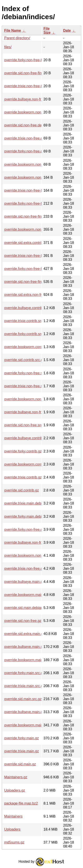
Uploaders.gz (15, 790)
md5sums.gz (14, 842)
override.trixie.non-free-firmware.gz (32, 256)
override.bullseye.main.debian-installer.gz (37, 582)
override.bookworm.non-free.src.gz (32, 399)
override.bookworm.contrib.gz (27, 464)
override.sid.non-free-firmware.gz (30, 282)
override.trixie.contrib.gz (23, 477)
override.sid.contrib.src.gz (24, 360)
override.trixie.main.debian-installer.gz (34, 503)
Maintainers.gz (16, 777)
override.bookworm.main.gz (26, 725)
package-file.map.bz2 (21, 803)
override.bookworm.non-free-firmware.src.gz (39, 177)
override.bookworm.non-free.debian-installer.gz (41, 164)
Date (67, 31)
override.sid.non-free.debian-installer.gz (35, 125)
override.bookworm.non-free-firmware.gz (36, 229)
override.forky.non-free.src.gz (27, 373)
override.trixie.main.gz (22, 751)
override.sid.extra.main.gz (24, 634)
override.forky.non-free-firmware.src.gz (35, 203)
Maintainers (13, 816)
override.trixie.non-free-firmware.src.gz (35, 190)
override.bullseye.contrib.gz (26, 438)
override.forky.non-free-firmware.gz (32, 269)
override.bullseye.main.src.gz (27, 647)
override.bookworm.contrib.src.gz (30, 347)
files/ (8, 47)
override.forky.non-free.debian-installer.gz (37, 151)
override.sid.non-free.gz (23, 621)
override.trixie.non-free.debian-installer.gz (37, 138)
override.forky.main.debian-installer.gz (34, 517)
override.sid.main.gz (20, 764)
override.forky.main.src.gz (24, 673)
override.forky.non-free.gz (24, 530)
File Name (13, 31)
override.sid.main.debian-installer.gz (32, 608)
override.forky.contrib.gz (23, 451)
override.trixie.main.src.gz (24, 686)
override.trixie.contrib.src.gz (26, 321)
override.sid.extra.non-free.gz (27, 295)
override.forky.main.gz (21, 738)
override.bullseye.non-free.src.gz (30, 412)
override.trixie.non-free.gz (24, 568)
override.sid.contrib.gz (22, 490)
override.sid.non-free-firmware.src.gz (33, 216)
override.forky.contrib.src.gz (26, 334)
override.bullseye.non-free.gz (27, 542)
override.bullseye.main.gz (24, 712)
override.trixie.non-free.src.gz (27, 386)
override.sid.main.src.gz (23, 699)
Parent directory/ (17, 38)
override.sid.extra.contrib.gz (26, 243)
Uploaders (12, 829)
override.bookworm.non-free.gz (29, 555)
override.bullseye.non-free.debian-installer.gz (39, 99)
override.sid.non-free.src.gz (26, 425)
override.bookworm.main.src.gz (29, 660)
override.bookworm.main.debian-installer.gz (38, 595)
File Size (47, 31)
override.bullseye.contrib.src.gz (29, 308)
